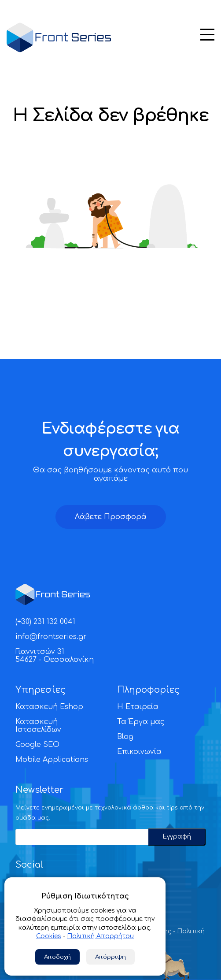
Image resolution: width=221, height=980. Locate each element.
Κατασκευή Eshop (49, 707)
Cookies (49, 936)
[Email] (82, 837)
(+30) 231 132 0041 (45, 622)
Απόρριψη (110, 957)
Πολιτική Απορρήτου (100, 936)
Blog (125, 737)
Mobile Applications (52, 760)
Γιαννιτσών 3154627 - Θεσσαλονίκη (55, 656)
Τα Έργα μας (141, 722)
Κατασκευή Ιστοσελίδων (38, 726)
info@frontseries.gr (51, 637)
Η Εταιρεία (138, 707)
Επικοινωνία (139, 752)
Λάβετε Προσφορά (111, 517)
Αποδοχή (57, 957)
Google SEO (37, 745)
